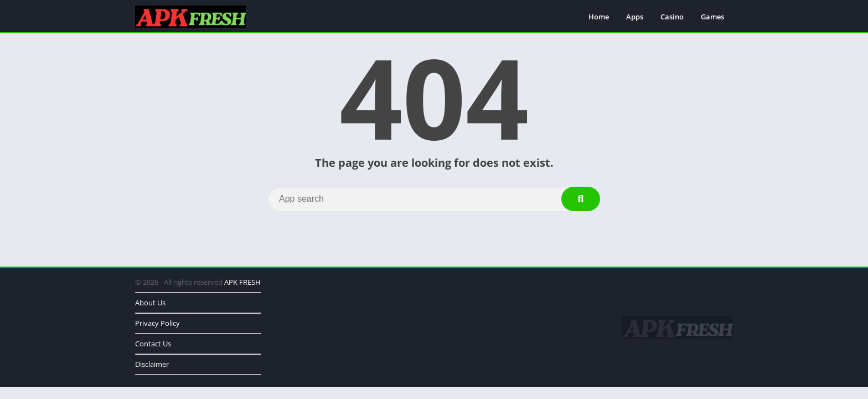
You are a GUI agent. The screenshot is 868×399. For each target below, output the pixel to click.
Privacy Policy (157, 323)
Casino (672, 17)
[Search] (434, 199)
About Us (150, 303)
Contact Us (153, 344)
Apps (635, 17)
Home (599, 17)
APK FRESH (242, 282)
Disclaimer (152, 364)
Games (712, 17)
